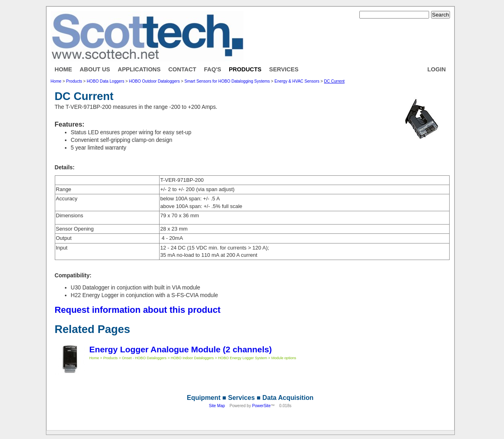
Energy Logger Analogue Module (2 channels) (181, 349)
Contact (183, 69)
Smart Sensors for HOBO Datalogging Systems (227, 81)
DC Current (334, 81)
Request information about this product (138, 310)
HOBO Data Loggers (105, 81)
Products (245, 69)
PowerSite (261, 406)
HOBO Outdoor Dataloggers (154, 81)
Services (284, 69)
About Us (95, 69)
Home (63, 69)
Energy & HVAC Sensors (297, 81)
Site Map (217, 406)
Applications (139, 69)
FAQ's (213, 69)
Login (437, 69)
